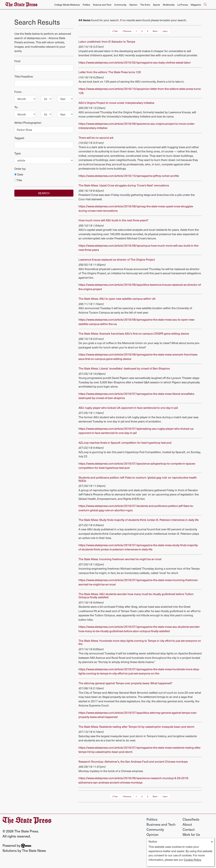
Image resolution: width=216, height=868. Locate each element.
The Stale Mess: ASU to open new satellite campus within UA (117, 299)
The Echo (145, 5)
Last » (165, 31)
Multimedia (169, 5)
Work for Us (191, 834)
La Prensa (183, 5)
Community (120, 5)
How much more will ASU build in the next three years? (113, 220)
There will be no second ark (96, 138)
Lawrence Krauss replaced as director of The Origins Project (117, 259)
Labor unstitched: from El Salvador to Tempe (107, 41)
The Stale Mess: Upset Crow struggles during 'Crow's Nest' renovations (124, 185)
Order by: (20, 169)
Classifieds (191, 819)
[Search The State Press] (205, 5)
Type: (18, 153)
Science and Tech (102, 5)
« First (115, 31)
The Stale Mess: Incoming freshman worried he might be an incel (120, 559)
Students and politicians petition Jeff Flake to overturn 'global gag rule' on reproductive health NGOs (138, 479)
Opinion (133, 5)
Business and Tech (161, 824)
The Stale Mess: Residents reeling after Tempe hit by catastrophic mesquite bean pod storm (136, 727)
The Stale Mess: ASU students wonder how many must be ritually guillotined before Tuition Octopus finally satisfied (136, 595)
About (187, 824)
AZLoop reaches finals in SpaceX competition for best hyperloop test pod (125, 443)
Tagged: (19, 138)
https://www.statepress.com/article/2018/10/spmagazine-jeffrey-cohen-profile (129, 176)
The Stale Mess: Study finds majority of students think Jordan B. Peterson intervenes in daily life (139, 520)
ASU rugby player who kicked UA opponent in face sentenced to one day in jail (128, 408)
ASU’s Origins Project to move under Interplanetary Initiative (116, 103)
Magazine (196, 5)
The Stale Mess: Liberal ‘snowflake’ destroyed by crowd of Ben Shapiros (124, 368)
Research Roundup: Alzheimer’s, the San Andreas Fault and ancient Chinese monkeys (133, 761)
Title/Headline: (24, 76)
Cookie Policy (192, 860)
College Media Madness (67, 5)
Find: (18, 61)
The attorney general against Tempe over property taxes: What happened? (125, 683)
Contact (189, 829)
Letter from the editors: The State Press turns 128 (110, 72)
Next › (156, 31)
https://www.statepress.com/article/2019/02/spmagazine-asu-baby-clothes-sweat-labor (135, 62)
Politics (86, 5)
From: (18, 92)
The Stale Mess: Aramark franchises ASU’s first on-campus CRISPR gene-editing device (134, 333)
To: (16, 107)
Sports (157, 5)
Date (19, 174)
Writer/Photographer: (28, 123)
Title (18, 180)
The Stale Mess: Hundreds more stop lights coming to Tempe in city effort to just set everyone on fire (140, 642)
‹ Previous (127, 31)
